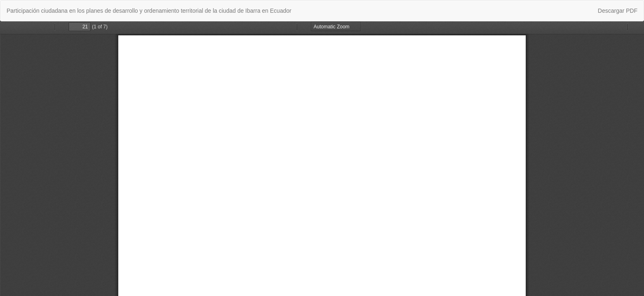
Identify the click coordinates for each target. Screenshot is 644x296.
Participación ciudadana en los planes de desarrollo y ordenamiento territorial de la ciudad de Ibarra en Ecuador (149, 11)
